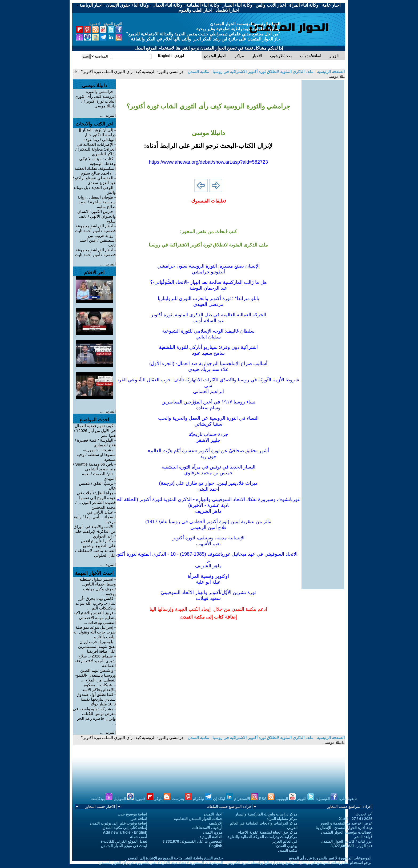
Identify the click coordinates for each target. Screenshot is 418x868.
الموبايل (124, 799)
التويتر (306, 799)
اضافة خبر (139, 819)
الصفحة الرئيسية (330, 72)
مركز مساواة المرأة (282, 819)
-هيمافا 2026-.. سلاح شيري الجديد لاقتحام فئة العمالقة (95, 661)
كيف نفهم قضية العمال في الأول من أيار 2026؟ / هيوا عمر (95, 431)
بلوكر (162, 799)
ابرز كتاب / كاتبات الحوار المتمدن (347, 841)
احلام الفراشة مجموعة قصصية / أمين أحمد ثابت (95, 228)
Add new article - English (125, 832)
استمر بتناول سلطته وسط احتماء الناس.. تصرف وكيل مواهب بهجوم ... (98, 586)
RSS (267, 799)
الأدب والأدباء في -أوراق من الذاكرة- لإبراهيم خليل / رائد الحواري (95, 531)
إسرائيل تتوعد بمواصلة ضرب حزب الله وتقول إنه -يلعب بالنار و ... (95, 632)
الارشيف (216, 823)
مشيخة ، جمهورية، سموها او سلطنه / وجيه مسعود (96, 455)
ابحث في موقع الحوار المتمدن (124, 846)
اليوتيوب (286, 799)
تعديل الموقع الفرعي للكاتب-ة (124, 841)
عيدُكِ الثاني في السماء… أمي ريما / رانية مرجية (95, 517)
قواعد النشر (363, 837)
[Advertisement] (323, 160)
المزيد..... (108, 115)
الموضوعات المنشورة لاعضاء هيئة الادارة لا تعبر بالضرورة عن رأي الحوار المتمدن (161, 863)
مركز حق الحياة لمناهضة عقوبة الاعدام (267, 832)
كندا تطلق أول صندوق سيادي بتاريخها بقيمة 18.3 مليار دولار (96, 699)
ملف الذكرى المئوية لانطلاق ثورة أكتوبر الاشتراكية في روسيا (262, 72)
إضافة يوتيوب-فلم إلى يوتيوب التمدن (118, 823)
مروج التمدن (213, 832)
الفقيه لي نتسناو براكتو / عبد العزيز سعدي (94, 180)
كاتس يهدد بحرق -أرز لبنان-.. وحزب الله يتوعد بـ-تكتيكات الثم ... (96, 603)
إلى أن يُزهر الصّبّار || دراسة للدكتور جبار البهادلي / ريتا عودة (97, 135)
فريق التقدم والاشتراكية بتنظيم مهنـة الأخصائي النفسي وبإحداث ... (95, 618)
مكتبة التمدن (198, 72)
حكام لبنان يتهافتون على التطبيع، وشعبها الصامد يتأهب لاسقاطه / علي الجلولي (95, 548)
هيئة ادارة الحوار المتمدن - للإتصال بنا (344, 828)
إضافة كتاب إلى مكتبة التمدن (125, 828)
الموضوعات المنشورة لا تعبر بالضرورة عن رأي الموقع (330, 858)
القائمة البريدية (211, 837)
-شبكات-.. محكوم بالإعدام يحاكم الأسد (99, 687)
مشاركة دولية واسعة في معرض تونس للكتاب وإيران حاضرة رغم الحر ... (94, 716)
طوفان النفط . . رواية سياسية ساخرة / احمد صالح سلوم (97, 202)
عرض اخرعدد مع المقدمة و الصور (346, 823)
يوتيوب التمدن (287, 846)
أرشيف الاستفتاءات (207, 828)
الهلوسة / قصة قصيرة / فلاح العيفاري (95, 443)
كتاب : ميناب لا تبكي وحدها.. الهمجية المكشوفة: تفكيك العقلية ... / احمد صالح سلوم (95, 166)
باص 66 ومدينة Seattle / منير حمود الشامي (94, 467)
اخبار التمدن (213, 814)
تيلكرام (202, 799)
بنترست (182, 799)
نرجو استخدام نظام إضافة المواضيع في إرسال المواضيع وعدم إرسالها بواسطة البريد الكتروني (299, 863)
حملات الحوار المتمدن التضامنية (198, 819)
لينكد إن (223, 799)
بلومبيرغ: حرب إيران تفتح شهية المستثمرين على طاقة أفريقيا (97, 646)
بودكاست (101, 799)
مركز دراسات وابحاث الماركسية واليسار (266, 814)
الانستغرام (246, 799)
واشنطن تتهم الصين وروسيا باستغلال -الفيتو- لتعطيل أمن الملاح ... (96, 675)
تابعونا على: (348, 799)
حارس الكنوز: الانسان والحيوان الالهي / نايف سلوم (97, 216)
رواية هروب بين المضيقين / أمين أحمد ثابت (98, 240)
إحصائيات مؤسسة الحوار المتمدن (347, 832)
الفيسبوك (326, 799)
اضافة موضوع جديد (132, 814)
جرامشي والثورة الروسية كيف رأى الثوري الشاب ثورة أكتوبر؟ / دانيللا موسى (95, 99)
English (216, 846)
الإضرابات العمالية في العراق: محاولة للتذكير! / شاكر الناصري (96, 149)
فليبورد (144, 799)
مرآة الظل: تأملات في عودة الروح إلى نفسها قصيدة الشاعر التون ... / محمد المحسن (96, 500)
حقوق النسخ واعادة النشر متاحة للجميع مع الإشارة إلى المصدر (175, 858)
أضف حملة (139, 837)
